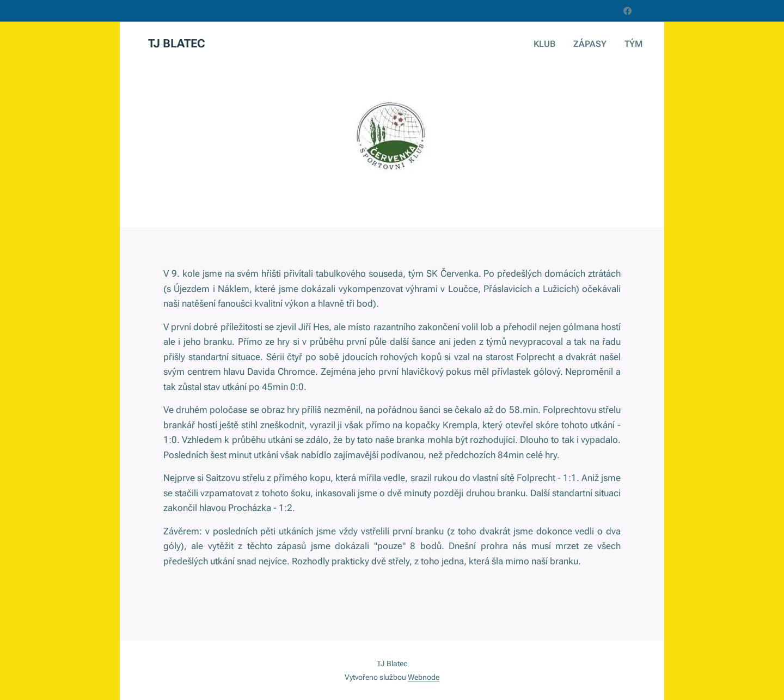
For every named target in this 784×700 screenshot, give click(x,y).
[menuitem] (552, 44)
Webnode (424, 677)
